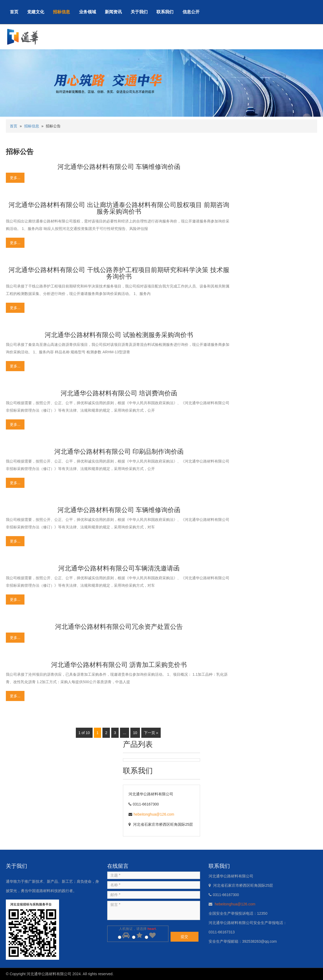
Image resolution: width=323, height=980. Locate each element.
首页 (14, 12)
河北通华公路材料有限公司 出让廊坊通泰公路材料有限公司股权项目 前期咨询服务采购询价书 (119, 208)
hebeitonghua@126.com (154, 814)
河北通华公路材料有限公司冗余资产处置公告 (119, 627)
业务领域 (88, 12)
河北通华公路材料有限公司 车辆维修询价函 (119, 167)
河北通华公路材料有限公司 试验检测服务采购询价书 (119, 335)
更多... (15, 178)
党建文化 (36, 12)
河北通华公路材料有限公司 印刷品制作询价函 (119, 451)
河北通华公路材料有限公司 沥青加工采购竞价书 (119, 665)
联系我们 (165, 12)
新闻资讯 (113, 12)
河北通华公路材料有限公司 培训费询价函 (119, 393)
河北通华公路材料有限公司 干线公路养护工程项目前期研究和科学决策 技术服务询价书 (119, 273)
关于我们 (139, 12)
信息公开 (191, 12)
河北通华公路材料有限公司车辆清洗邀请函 (119, 568)
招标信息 (61, 12)
